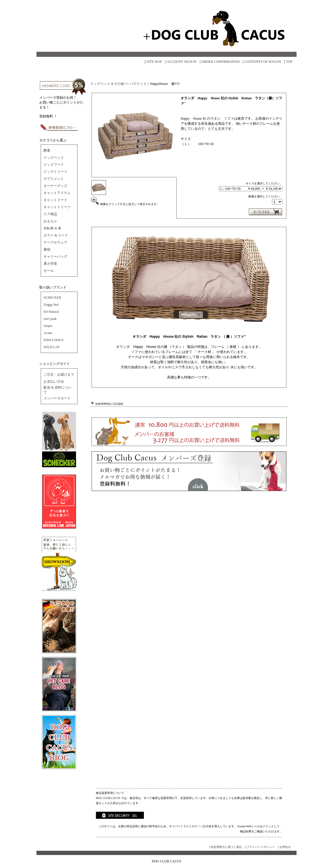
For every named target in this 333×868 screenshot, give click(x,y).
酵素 (47, 150)
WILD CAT (52, 347)
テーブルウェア (55, 242)
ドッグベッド (54, 158)
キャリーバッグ (55, 257)
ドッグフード (54, 165)
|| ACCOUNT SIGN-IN (181, 62)
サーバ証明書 (203, 826)
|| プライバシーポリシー (260, 847)
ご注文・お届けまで (59, 374)
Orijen (48, 326)
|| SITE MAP (153, 62)
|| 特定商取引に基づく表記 (225, 847)
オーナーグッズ (55, 186)
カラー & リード (56, 235)
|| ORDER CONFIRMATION (220, 62)
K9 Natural (51, 312)
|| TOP (288, 62)
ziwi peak (50, 319)
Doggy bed (51, 305)
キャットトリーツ (57, 207)
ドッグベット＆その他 (107, 84)
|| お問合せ (284, 847)
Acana (48, 333)
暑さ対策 (50, 264)
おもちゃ (50, 221)
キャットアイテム (57, 193)
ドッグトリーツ (55, 172)
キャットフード (55, 200)
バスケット (138, 84)
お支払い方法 (54, 382)
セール (49, 271)
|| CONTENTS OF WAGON (262, 62)
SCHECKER (52, 298)
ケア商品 (50, 214)
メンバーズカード (57, 398)
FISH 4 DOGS (54, 340)
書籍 (47, 249)
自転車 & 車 (52, 228)
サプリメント (54, 179)
